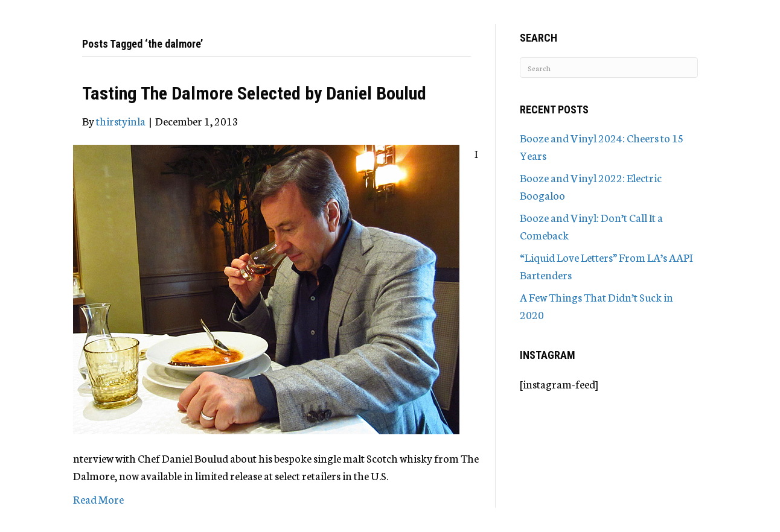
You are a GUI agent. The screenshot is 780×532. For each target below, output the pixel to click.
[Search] (609, 68)
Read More (98, 499)
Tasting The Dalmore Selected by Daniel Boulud (254, 93)
